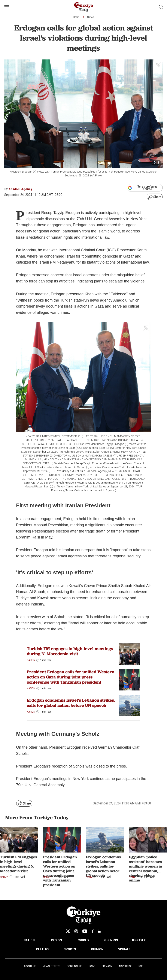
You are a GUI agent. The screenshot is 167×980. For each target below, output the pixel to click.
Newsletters (51, 966)
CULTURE (43, 949)
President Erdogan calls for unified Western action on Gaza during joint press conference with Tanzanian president (71, 677)
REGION (56, 940)
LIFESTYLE (138, 940)
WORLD (84, 940)
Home (76, 17)
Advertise (125, 966)
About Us (30, 966)
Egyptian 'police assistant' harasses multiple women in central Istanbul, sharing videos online (145, 868)
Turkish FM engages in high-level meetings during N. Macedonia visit (70, 651)
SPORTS (70, 949)
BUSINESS (111, 940)
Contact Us (74, 966)
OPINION (97, 949)
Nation (91, 17)
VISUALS (124, 949)
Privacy (107, 966)
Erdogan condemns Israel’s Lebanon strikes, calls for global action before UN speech (71, 703)
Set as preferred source (143, 188)
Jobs (92, 966)
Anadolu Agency (20, 189)
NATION (29, 940)
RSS (141, 966)
